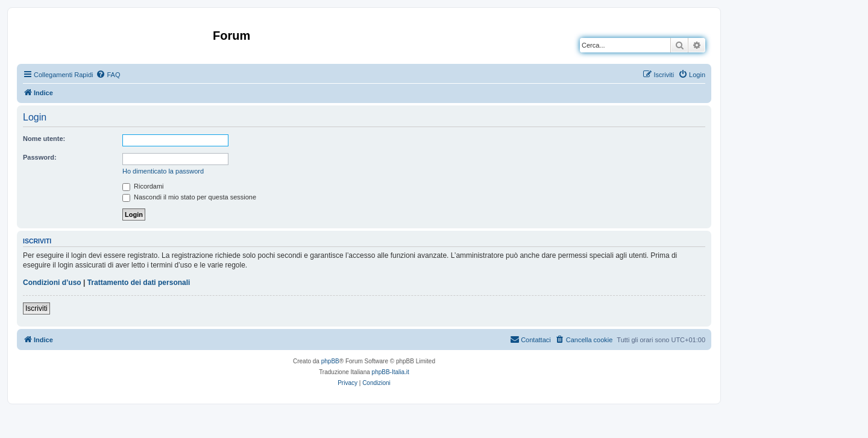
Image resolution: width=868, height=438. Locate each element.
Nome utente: (44, 139)
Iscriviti (36, 308)
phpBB (330, 361)
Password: (40, 157)
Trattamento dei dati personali (139, 283)
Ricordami (143, 186)
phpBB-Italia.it (391, 372)
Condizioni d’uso (52, 283)
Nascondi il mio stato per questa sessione (189, 197)
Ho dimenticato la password (163, 171)
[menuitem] (108, 75)
